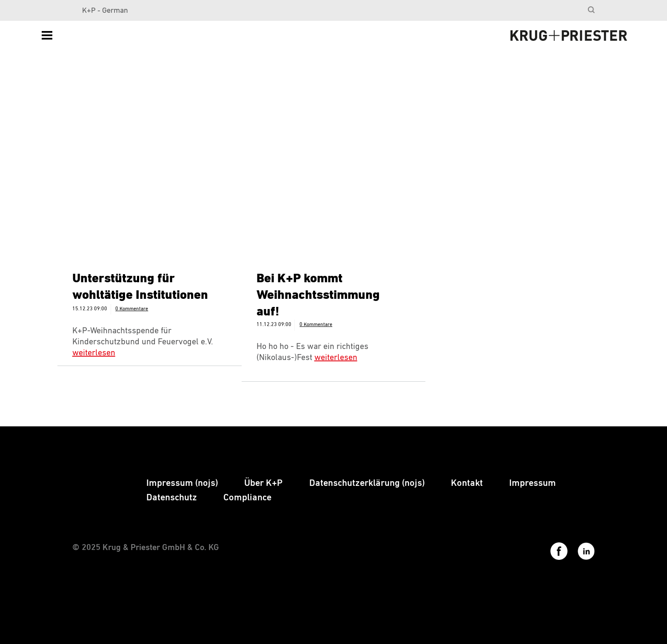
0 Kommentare (132, 309)
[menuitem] (590, 11)
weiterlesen (94, 353)
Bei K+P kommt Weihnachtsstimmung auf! (318, 295)
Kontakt (467, 483)
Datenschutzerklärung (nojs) (367, 483)
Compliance (247, 498)
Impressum (533, 483)
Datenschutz (172, 498)
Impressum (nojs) (182, 483)
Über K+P (263, 483)
